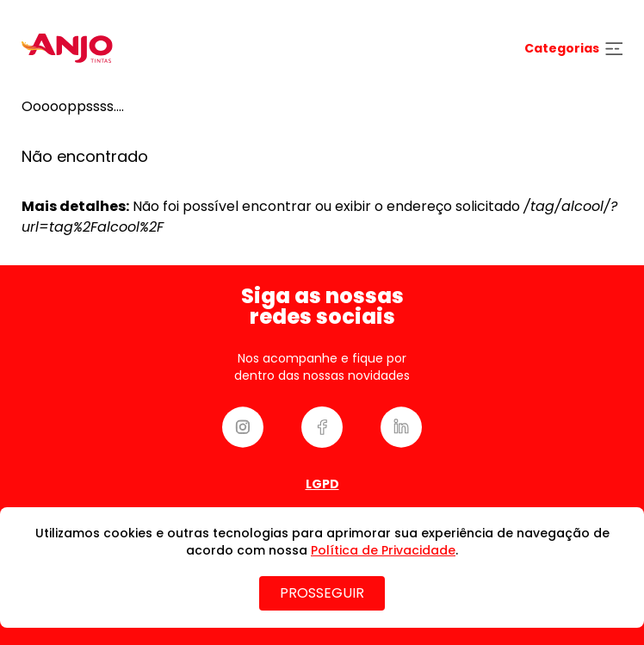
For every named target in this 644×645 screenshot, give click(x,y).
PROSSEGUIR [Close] (322, 593)
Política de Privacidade (383, 550)
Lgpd (322, 484)
